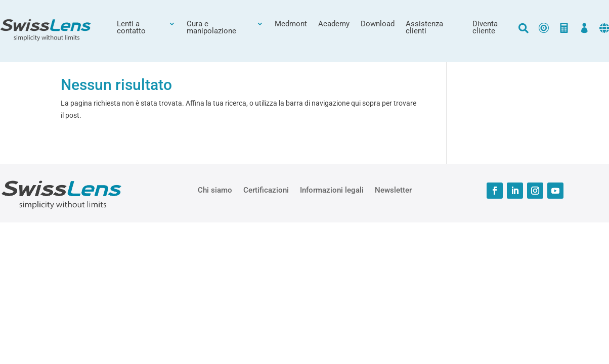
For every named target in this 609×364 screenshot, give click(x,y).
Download (378, 24)
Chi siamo (215, 190)
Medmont (291, 24)
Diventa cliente (485, 28)
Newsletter (393, 190)
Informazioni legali (332, 190)
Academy (334, 24)
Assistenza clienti (424, 28)
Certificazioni (266, 190)
